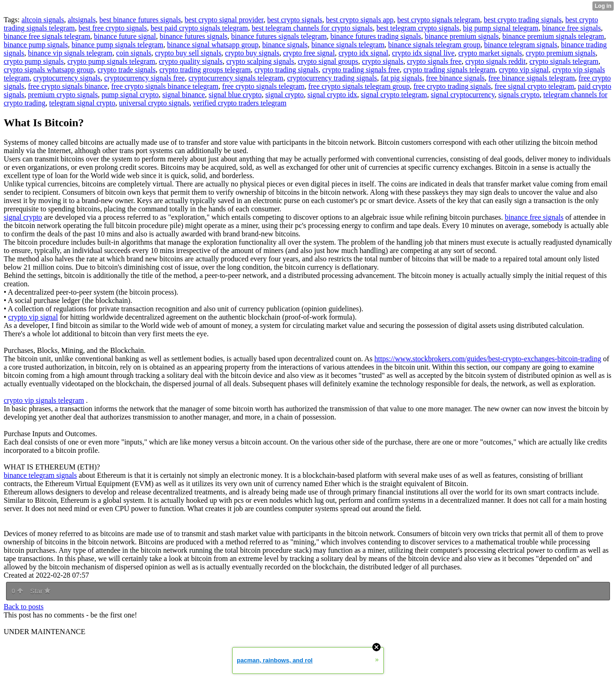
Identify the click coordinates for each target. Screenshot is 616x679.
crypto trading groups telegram (205, 70)
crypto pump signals (34, 61)
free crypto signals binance (68, 86)
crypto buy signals (252, 53)
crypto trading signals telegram (449, 70)
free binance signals (455, 78)
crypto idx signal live (423, 53)
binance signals (285, 45)
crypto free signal (309, 53)
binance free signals (571, 28)
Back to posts (24, 607)
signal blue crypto (235, 95)
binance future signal (125, 36)
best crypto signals (295, 20)
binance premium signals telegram (553, 36)
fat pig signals (401, 78)
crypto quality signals (191, 61)
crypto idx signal (363, 53)
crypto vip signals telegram (44, 400)
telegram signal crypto (82, 103)
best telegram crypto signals (418, 28)
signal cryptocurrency (462, 95)
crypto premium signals (561, 53)
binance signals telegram (348, 45)
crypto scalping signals (260, 61)
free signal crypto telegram (534, 86)
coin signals (134, 53)
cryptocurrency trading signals (332, 78)
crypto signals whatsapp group (49, 70)
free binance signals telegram (532, 78)
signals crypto (519, 95)
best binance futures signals (140, 20)
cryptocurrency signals (67, 78)
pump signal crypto (130, 95)
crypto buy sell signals (188, 53)
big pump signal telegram (501, 28)
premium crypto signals (63, 95)
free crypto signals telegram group (359, 86)
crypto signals (383, 61)
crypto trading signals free (361, 70)
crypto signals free (434, 61)
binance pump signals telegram (118, 45)
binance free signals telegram (47, 36)
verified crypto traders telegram (240, 103)
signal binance (184, 95)
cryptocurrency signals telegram (236, 78)
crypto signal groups (328, 61)
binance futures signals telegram (279, 36)
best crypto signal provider (224, 20)
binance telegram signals (521, 45)
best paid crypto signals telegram (200, 28)
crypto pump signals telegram (111, 61)
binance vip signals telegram (70, 53)
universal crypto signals (154, 103)
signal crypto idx (333, 95)
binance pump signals (36, 45)
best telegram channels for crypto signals (312, 28)
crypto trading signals (286, 70)
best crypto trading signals (523, 20)
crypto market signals (490, 53)
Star (40, 591)
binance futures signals (194, 36)
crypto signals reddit (496, 61)
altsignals (81, 20)
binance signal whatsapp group (213, 45)
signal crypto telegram (394, 95)
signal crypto (285, 95)
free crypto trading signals (452, 86)
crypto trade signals (126, 70)
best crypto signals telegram (439, 20)
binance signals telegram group (434, 45)
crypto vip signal (524, 70)
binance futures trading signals (376, 36)
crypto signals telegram (564, 61)
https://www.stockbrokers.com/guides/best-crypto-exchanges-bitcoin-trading (488, 359)
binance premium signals (462, 36)
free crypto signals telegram (263, 86)
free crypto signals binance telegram (165, 86)
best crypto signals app (360, 20)
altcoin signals (43, 20)
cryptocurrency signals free (144, 78)
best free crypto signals (113, 28)
